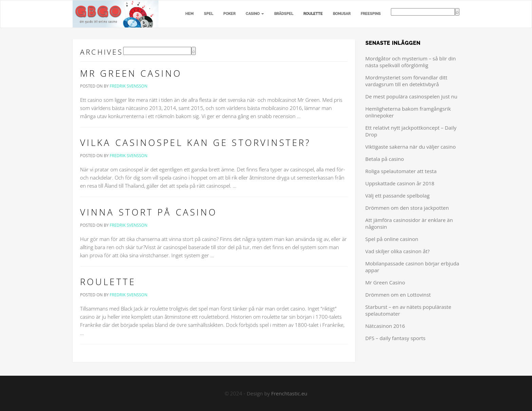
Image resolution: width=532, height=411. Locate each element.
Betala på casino (385, 159)
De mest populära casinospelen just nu (411, 96)
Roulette (313, 14)
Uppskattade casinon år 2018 (400, 183)
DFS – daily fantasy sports (395, 338)
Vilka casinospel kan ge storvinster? (196, 143)
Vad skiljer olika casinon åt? (398, 251)
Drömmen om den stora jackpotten (407, 208)
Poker (229, 14)
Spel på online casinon (392, 239)
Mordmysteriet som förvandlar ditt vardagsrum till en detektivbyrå (406, 81)
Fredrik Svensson (128, 86)
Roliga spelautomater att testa (401, 171)
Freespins (371, 14)
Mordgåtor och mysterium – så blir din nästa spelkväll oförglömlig (411, 62)
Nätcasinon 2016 (385, 326)
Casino (255, 14)
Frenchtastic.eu (289, 393)
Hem (189, 14)
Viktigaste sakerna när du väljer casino (411, 147)
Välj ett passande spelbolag (398, 195)
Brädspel (284, 14)
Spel (208, 14)
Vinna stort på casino (149, 212)
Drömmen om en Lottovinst (398, 295)
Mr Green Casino (131, 73)
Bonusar (342, 14)
